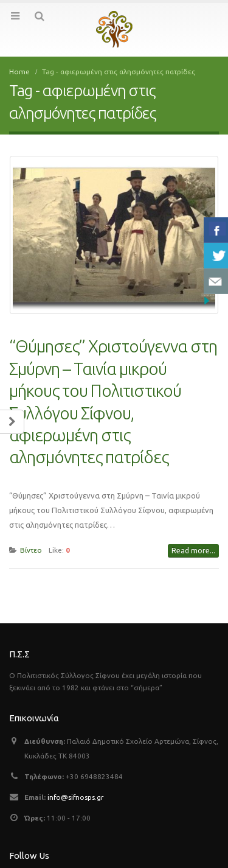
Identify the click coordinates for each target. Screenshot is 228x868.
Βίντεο (31, 541)
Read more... (193, 542)
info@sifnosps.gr (75, 789)
